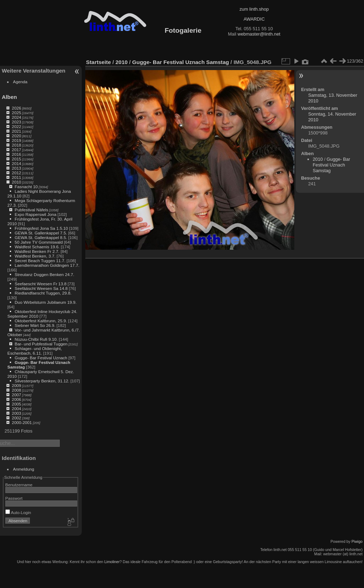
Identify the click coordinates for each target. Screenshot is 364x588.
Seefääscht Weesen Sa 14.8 (41, 288)
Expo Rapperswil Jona (35, 214)
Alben (9, 97)
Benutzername (19, 485)
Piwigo (357, 541)
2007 (16, 395)
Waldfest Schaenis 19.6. (37, 247)
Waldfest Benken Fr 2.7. (37, 251)
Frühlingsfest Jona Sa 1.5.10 (41, 228)
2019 (16, 140)
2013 (16, 168)
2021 (16, 131)
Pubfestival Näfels (31, 210)
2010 (16, 182)
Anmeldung (24, 469)
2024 (16, 117)
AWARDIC (254, 19)
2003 (16, 413)
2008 (16, 390)
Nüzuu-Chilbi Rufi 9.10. (36, 339)
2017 (16, 150)
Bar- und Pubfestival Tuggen (41, 344)
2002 (16, 418)
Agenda (20, 82)
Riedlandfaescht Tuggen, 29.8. (43, 293)
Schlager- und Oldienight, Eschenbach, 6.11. (35, 351)
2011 (16, 177)
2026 (16, 108)
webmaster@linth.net (259, 34)
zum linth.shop (254, 9)
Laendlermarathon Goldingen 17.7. (47, 265)
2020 (16, 136)
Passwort (14, 498)
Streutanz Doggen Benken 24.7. (44, 274)
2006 (16, 399)
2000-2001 (22, 422)
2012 (16, 173)
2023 (16, 122)
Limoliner (112, 562)
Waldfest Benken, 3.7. (35, 256)
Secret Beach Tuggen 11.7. (40, 261)
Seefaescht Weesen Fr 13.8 (41, 284)
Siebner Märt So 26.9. (35, 325)
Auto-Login (18, 512)
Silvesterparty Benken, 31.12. (42, 381)
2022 (16, 126)
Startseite (98, 62)
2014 (16, 163)
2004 (16, 409)
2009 (16, 385)
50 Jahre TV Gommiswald (39, 242)
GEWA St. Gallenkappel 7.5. (41, 233)
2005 (16, 404)
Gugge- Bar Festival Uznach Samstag (181, 62)
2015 (16, 159)
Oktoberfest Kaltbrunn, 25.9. (41, 321)
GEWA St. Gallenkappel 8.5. (41, 237)
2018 (16, 145)
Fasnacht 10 (26, 187)
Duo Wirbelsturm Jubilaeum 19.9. (45, 302)
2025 (16, 113)
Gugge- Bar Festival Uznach (41, 358)
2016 (16, 154)
